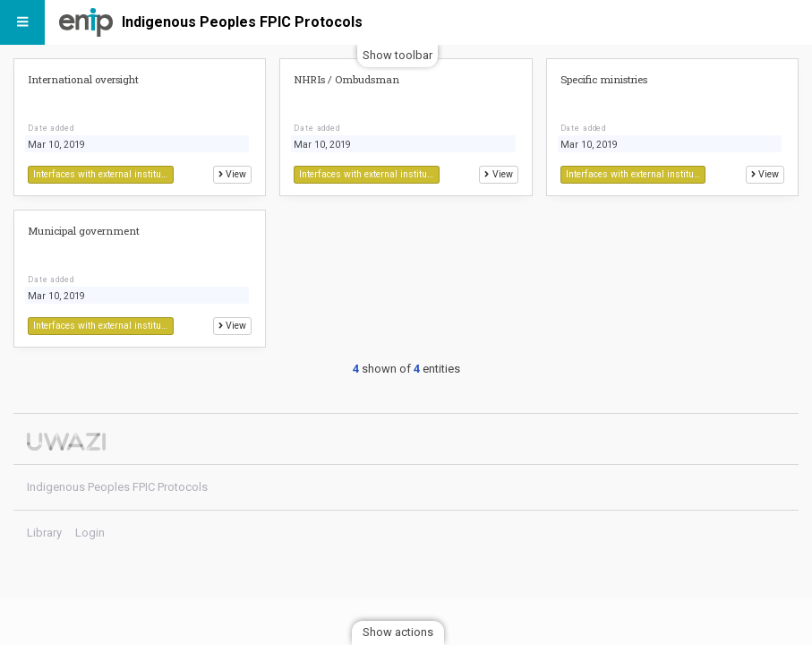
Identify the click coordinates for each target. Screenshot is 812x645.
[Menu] (22, 22)
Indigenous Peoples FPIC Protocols (242, 22)
